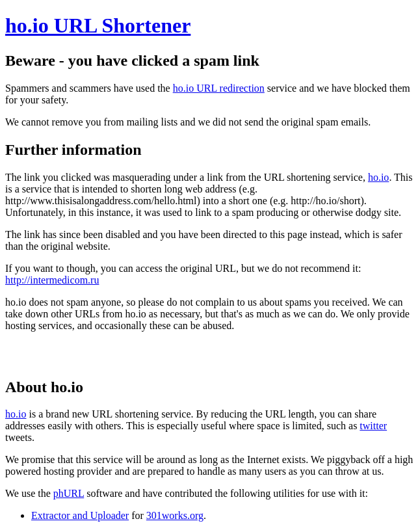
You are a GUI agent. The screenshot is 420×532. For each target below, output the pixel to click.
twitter (373, 426)
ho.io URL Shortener (98, 25)
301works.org (175, 515)
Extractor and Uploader (80, 515)
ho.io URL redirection (219, 88)
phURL (69, 493)
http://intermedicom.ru (52, 280)
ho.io (378, 177)
